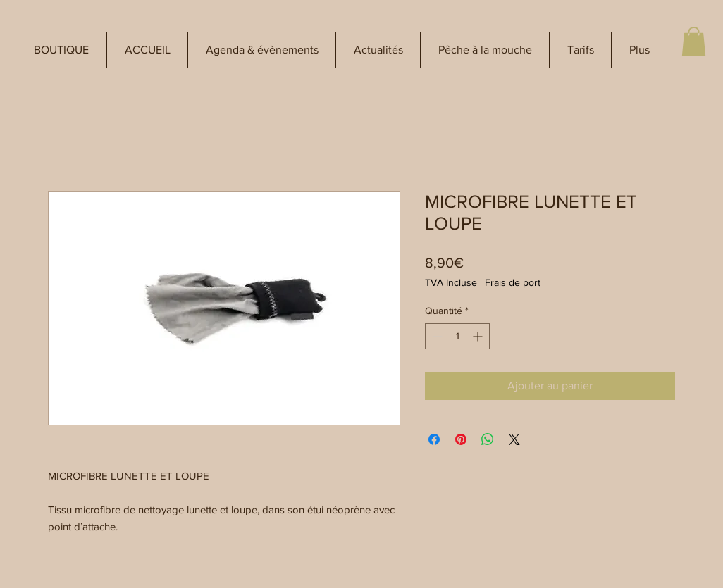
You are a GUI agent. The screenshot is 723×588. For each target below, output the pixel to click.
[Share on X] (514, 439)
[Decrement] (436, 336)
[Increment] (479, 336)
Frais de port (513, 282)
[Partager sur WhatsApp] (488, 439)
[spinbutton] (457, 336)
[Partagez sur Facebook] (434, 439)
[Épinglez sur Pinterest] (461, 439)
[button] (61, 50)
